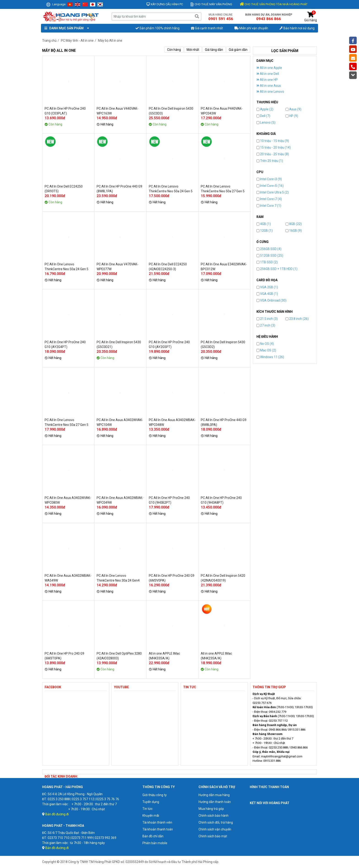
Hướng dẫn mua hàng (214, 795)
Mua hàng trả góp (211, 809)
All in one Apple (269, 68)
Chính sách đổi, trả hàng (216, 822)
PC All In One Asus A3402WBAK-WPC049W (120, 500)
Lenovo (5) (266, 122)
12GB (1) (265, 231)
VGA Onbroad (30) (271, 300)
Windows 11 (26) (270, 357)
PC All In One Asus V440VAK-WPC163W (117, 111)
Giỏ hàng (311, 17)
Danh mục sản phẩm (66, 28)
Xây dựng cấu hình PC (165, 4)
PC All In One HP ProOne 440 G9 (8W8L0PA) (224, 422)
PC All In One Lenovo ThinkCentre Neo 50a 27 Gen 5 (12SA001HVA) (67, 422)
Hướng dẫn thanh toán (215, 802)
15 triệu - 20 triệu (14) (274, 147)
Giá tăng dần (214, 50)
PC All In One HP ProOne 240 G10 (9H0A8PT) (221, 500)
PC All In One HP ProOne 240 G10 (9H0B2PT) (169, 500)
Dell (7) (263, 116)
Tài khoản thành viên (157, 822)
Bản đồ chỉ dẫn (153, 836)
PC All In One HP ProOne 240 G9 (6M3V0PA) (172, 578)
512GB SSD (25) (270, 256)
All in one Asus (269, 86)
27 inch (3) (266, 325)
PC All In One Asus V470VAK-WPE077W (117, 267)
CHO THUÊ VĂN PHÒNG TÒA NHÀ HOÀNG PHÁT (274, 4)
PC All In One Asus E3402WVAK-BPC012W (224, 267)
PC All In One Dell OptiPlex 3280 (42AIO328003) (119, 656)
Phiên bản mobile (155, 843)
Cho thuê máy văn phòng (211, 4)
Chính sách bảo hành (213, 816)
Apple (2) (265, 109)
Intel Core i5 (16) (270, 186)
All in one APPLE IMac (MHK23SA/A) (216, 656)
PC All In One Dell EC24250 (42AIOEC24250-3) (168, 267)
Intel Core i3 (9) (269, 179)
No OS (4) (265, 344)
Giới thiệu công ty (155, 795)
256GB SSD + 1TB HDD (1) (277, 269)
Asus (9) (293, 109)
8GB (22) (294, 224)
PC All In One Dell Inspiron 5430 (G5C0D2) (223, 344)
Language (56, 4)
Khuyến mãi (151, 816)
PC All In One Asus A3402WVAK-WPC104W (120, 422)
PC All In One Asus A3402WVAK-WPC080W (68, 500)
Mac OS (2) (266, 350)
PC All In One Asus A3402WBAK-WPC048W (172, 422)
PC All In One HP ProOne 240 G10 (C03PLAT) (65, 111)
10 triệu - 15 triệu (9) (273, 141)
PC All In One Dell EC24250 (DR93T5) (64, 189)
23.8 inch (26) (297, 319)
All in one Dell (268, 74)
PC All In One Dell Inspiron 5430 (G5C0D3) (171, 111)
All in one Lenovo (270, 92)
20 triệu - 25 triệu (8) (273, 154)
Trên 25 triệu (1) (270, 161)
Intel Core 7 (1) (269, 206)
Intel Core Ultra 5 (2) (273, 192)
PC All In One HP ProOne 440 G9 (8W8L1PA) (119, 189)
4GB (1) (264, 224)
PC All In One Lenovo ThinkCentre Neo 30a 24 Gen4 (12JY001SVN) (118, 578)
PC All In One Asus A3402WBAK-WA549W (68, 578)
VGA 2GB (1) (267, 287)
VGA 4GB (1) (267, 294)
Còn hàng (174, 50)
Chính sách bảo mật (213, 836)
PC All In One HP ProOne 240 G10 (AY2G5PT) (169, 344)
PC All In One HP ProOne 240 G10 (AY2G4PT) (65, 344)
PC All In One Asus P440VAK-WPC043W (222, 111)
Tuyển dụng (151, 802)
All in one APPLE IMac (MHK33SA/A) (164, 656)
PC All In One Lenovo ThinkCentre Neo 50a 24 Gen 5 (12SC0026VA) (67, 267)
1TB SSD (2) (267, 262)
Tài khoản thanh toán (158, 829)
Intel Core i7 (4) (269, 199)
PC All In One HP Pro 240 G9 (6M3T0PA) (64, 656)
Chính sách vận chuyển (215, 829)
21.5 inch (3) (267, 319)
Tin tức (147, 809)
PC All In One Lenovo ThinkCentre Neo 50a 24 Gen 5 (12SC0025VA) (171, 189)
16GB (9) (294, 231)
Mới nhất (193, 50)
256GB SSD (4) (269, 249)
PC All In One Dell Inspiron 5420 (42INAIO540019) (223, 578)
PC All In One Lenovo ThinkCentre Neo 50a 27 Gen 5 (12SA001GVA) (223, 189)
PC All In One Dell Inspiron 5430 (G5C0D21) (119, 344)
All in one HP (267, 80)
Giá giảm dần (238, 50)
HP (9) (292, 116)
